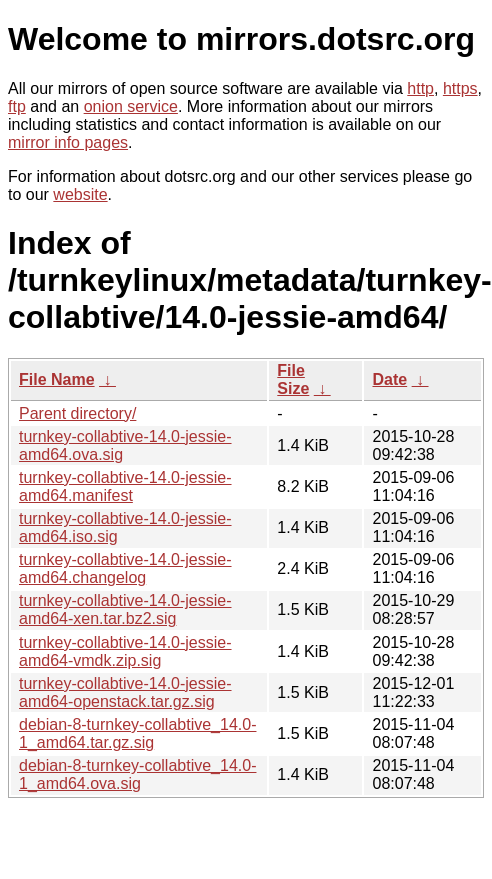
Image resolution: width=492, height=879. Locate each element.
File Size (293, 379)
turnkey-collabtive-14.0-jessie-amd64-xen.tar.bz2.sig (125, 609)
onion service (131, 106)
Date (389, 379)
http (420, 88)
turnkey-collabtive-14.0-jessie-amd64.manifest (125, 486)
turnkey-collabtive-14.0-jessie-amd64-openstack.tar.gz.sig (125, 692)
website (80, 194)
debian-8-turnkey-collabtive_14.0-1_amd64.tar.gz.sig (137, 733)
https (460, 88)
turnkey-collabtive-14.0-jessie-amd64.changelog (125, 568)
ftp (17, 106)
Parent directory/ (77, 413)
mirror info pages (68, 142)
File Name (57, 379)
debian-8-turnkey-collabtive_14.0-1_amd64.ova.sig (137, 774)
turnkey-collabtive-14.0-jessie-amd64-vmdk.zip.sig (125, 651)
